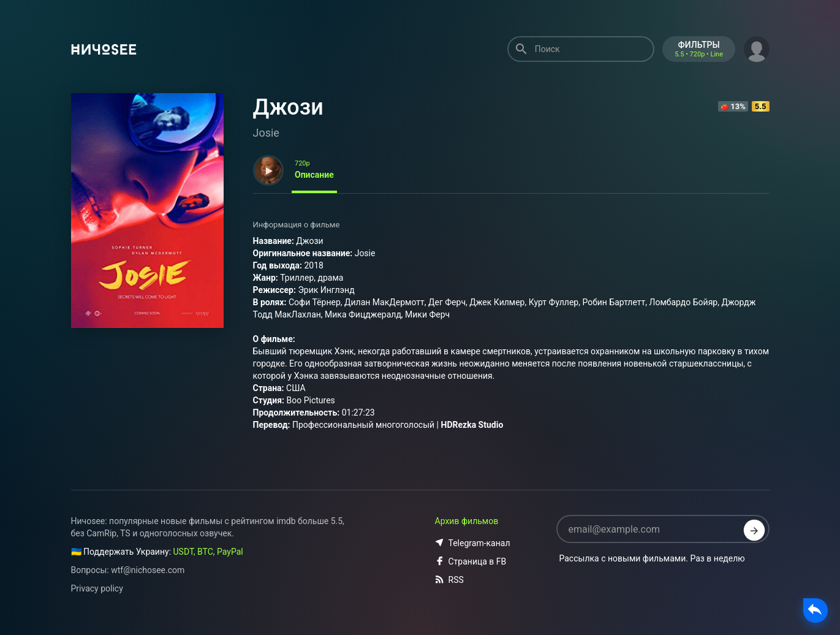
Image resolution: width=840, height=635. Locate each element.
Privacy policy (97, 588)
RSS (449, 580)
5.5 (761, 106)
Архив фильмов (467, 521)
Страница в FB (471, 561)
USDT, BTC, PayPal (208, 552)
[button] (757, 48)
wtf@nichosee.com (148, 570)
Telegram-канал (473, 543)
